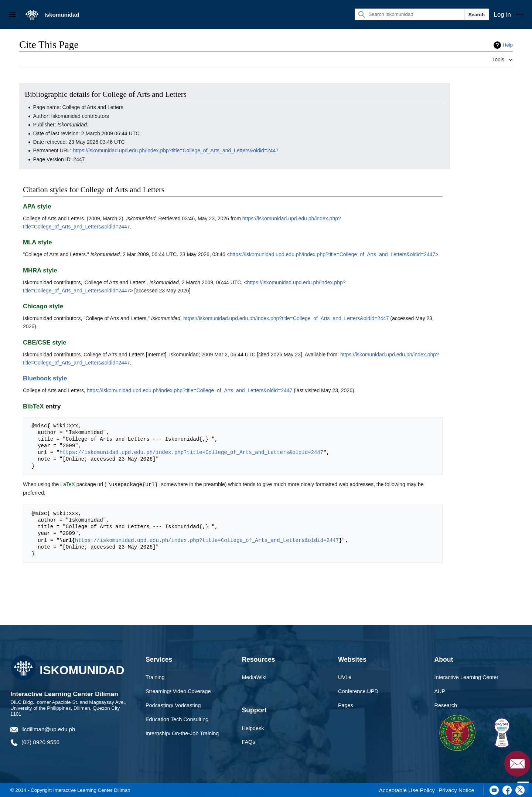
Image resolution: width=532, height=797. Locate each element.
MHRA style (40, 270)
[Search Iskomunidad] (409, 14)
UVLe (345, 677)
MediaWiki (254, 677)
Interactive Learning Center (467, 677)
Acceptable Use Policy (407, 790)
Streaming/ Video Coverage (178, 691)
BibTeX (33, 406)
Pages (346, 705)
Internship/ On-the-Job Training (182, 733)
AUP (440, 691)
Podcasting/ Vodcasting (173, 705)
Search (477, 15)
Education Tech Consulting (177, 719)
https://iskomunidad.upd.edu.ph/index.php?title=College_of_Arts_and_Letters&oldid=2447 (176, 150)
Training (155, 677)
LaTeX (68, 484)
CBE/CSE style (45, 342)
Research (446, 705)
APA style (37, 206)
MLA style (37, 242)
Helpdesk (253, 728)
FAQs (249, 742)
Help (508, 45)
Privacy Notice (456, 790)
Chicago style (43, 306)
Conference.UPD (358, 691)
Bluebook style (45, 378)
